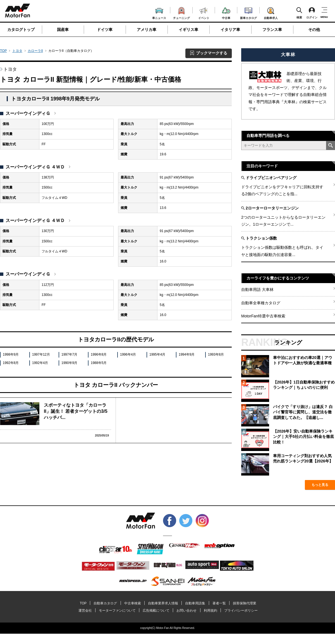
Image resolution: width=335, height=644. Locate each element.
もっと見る (320, 485)
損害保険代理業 (245, 603)
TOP (3, 51)
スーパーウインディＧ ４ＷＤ (35, 167)
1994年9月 (187, 354)
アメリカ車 (147, 30)
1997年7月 (69, 354)
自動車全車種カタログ (261, 303)
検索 (299, 13)
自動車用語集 (195, 603)
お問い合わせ (186, 611)
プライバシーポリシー (241, 611)
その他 (314, 30)
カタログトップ (21, 30)
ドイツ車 (105, 30)
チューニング (181, 12)
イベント (204, 13)
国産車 (63, 30)
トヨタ (17, 51)
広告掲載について (156, 611)
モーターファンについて (117, 611)
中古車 (226, 12)
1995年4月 (157, 354)
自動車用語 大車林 (257, 290)
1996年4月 (128, 354)
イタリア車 (230, 30)
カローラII (35, 51)
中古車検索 (133, 603)
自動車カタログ (105, 603)
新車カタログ (248, 13)
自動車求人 (271, 12)
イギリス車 (188, 30)
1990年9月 (69, 363)
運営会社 (85, 611)
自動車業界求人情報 (163, 603)
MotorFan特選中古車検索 (263, 316)
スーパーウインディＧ (28, 113)
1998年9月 (11, 354)
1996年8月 (99, 354)
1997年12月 (41, 354)
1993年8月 (216, 354)
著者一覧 (219, 603)
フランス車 (272, 30)
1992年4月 (40, 363)
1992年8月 (11, 363)
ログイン (312, 13)
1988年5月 (99, 363)
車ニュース (159, 13)
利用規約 (210, 611)
